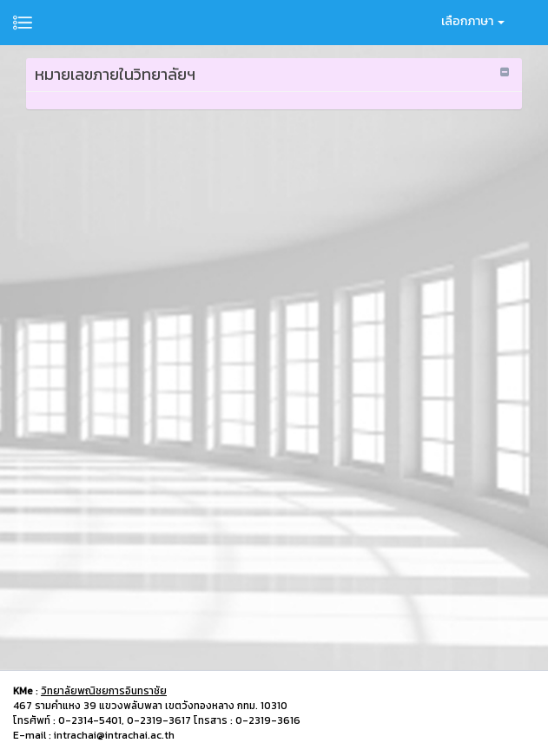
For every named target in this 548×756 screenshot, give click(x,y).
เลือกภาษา (473, 21)
